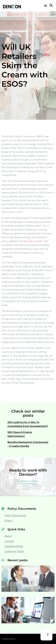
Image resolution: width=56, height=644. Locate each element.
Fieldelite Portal (14, 546)
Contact (9, 541)
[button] (46, 6)
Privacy (9, 520)
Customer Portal (14, 551)
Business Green (33, 241)
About (8, 536)
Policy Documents (15, 515)
